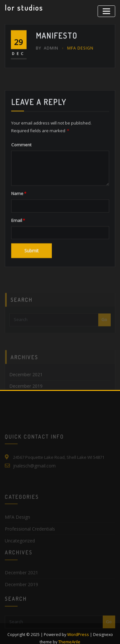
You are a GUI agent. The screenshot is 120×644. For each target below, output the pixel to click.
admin (46, 56)
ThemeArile (69, 632)
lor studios (23, 7)
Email (17, 251)
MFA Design (78, 56)
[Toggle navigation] (107, 10)
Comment (20, 176)
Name (18, 224)
